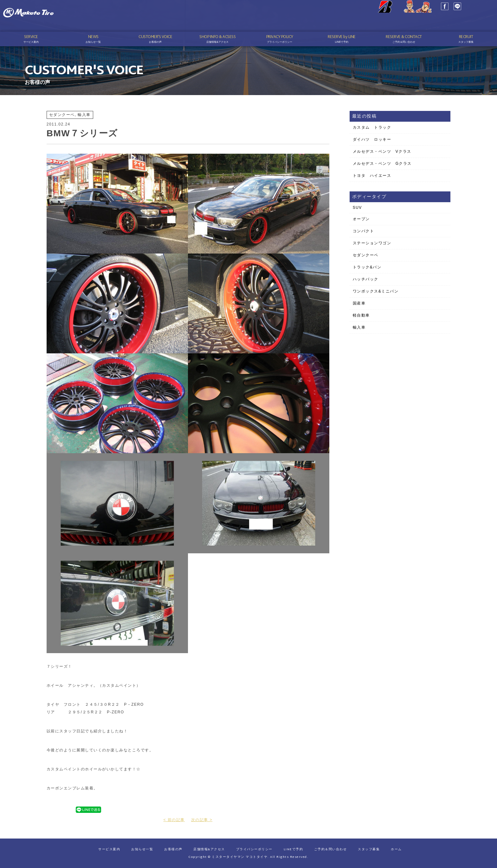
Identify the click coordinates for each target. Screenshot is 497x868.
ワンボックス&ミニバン (376, 291)
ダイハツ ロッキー (372, 139)
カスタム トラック (372, 127)
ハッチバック (366, 279)
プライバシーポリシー (254, 849)
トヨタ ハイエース (372, 176)
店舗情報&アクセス (209, 849)
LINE (432, 16)
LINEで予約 (294, 849)
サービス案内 (109, 849)
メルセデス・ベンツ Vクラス (382, 151)
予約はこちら (465, 23)
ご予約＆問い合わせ (331, 849)
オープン (361, 219)
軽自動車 (361, 315)
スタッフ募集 (369, 849)
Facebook (419, 16)
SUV (357, 208)
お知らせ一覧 (142, 849)
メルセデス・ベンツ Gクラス (382, 164)
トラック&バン (367, 267)
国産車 (359, 303)
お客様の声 (173, 849)
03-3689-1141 (471, 14)
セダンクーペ (366, 255)
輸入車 (359, 327)
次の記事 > (202, 820)
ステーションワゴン (372, 243)
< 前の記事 (174, 820)
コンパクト (364, 231)
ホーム (396, 849)
